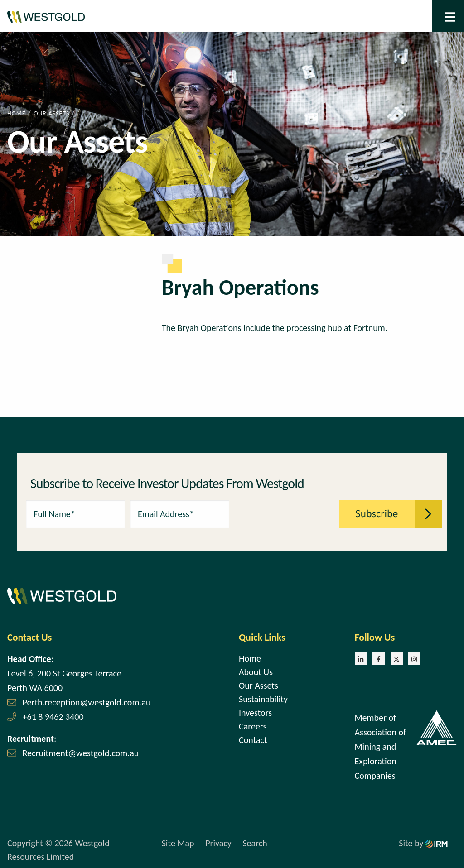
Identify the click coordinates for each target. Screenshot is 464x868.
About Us (256, 672)
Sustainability (263, 699)
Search (255, 843)
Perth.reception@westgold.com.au (87, 702)
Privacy (218, 843)
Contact (253, 740)
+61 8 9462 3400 (53, 717)
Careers (253, 726)
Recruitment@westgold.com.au (81, 753)
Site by (423, 843)
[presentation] (284, 513)
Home (250, 658)
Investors (255, 713)
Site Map (178, 843)
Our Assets (259, 686)
